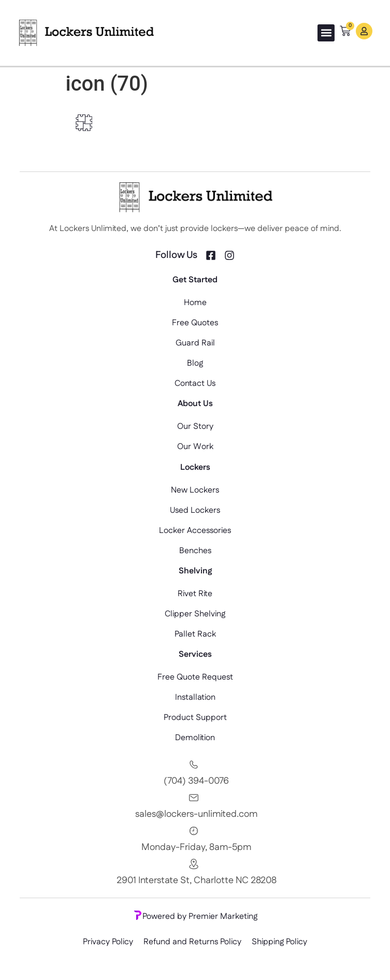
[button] (326, 33)
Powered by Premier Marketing (195, 917)
